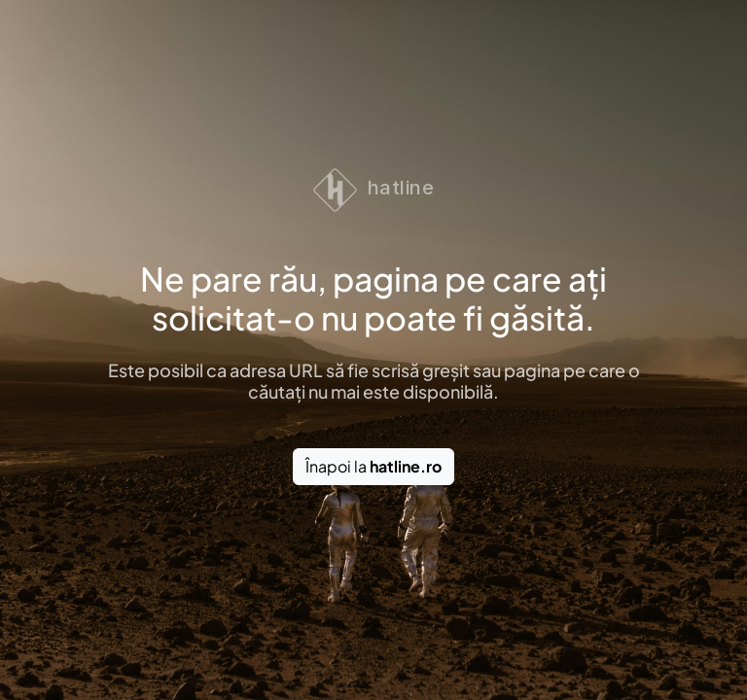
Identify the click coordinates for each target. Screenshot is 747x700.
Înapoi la (373, 466)
